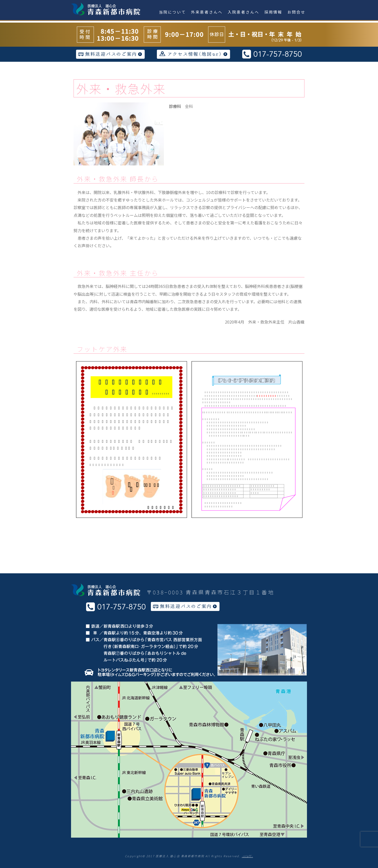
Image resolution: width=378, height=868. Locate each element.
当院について (172, 12)
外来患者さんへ (207, 12)
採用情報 (273, 12)
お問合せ (296, 12)
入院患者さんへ (243, 12)
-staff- (247, 856)
